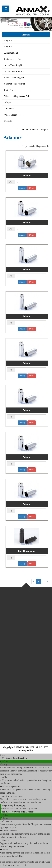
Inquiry (22, 188)
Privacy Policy (26, 750)
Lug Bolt (8, 47)
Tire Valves (9, 109)
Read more (6, 812)
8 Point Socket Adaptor (15, 84)
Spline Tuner (10, 90)
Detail (32, 188)
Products (34, 129)
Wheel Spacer (10, 115)
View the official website (23, 812)
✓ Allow (4, 761)
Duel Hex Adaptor (27, 551)
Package (8, 121)
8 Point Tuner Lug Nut (14, 78)
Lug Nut (8, 40)
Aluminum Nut (11, 53)
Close (2, 755)
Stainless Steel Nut (13, 59)
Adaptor (8, 102)
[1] (31, 182)
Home (25, 129)
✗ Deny (4, 764)
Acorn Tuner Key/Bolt (14, 71)
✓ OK (23, 865)
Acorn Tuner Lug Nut (14, 65)
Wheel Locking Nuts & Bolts (17, 96)
